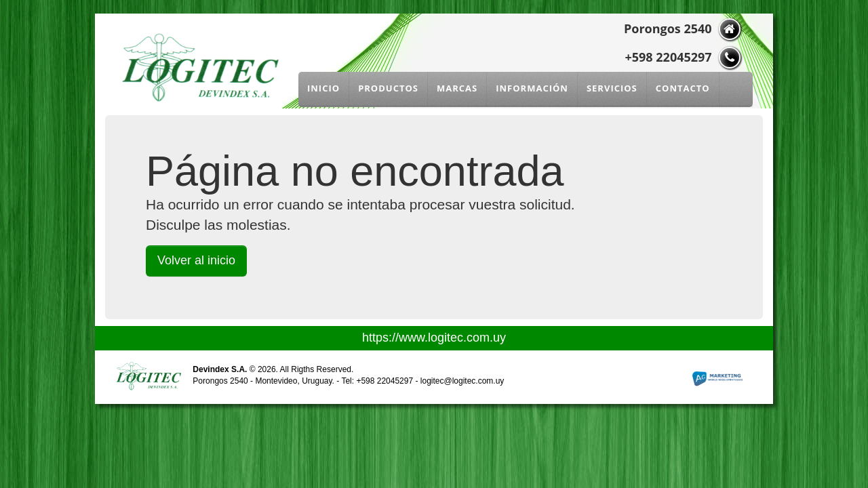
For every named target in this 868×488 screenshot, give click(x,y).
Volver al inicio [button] (196, 260)
